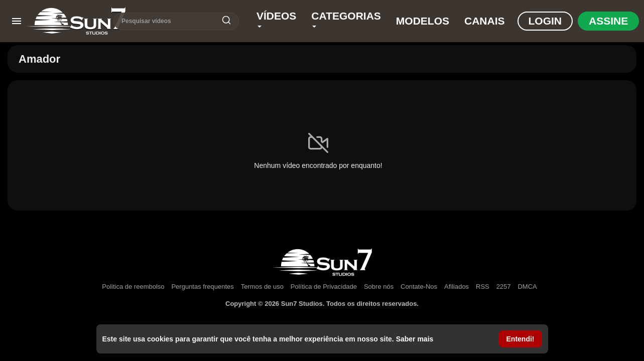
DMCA (527, 287)
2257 (504, 287)
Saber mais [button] (415, 339)
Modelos (423, 21)
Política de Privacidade (324, 287)
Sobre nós (379, 287)
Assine (608, 21)
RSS (483, 287)
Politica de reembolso (133, 287)
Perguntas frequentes (202, 287)
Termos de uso (262, 287)
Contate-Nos (419, 287)
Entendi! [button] (521, 339)
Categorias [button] (346, 19)
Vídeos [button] (276, 19)
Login (545, 21)
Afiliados (457, 287)
